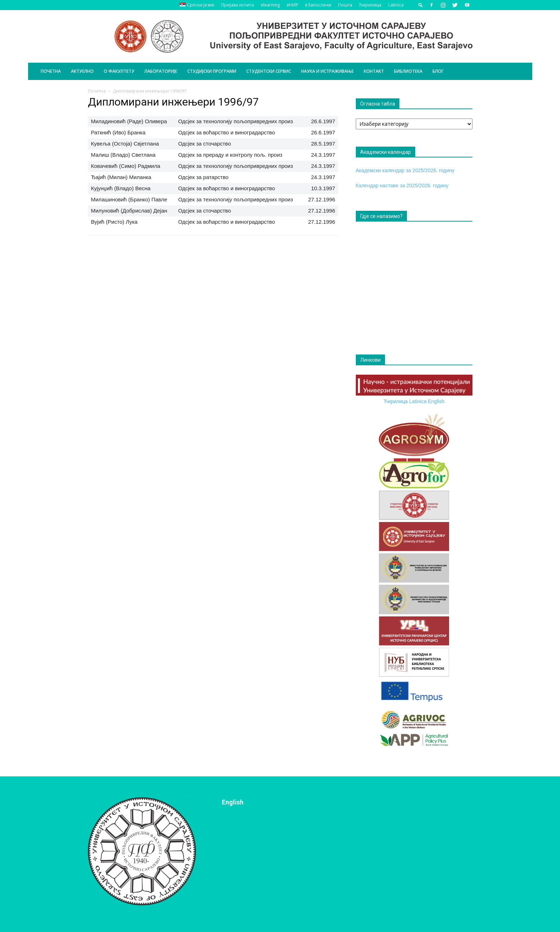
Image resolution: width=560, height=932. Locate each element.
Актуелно (82, 71)
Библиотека (408, 71)
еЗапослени (318, 5)
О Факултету (119, 71)
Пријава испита (238, 5)
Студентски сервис (269, 71)
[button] (421, 5)
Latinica (396, 5)
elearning (270, 5)
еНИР (292, 5)
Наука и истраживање (327, 71)
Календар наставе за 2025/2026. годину (402, 186)
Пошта (345, 5)
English (436, 401)
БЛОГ (438, 71)
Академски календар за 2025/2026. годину (405, 170)
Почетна (51, 71)
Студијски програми (212, 71)
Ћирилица (370, 5)
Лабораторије (161, 71)
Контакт (374, 71)
